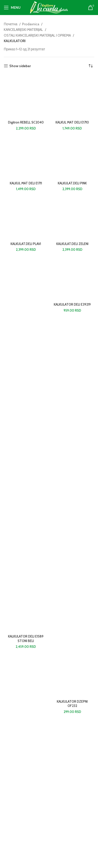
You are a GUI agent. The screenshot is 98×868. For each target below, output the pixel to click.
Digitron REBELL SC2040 (26, 122)
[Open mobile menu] (12, 8)
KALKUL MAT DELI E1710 (72, 122)
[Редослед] (90, 66)
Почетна (11, 24)
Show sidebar (20, 66)
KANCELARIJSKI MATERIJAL (24, 30)
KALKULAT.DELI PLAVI (26, 244)
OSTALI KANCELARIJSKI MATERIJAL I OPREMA (38, 35)
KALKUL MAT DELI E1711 (26, 183)
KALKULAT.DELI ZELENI (72, 244)
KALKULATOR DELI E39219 (72, 304)
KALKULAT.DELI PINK (72, 183)
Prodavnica (31, 24)
